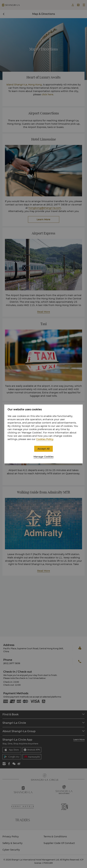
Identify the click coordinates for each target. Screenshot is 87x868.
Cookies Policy (45, 439)
